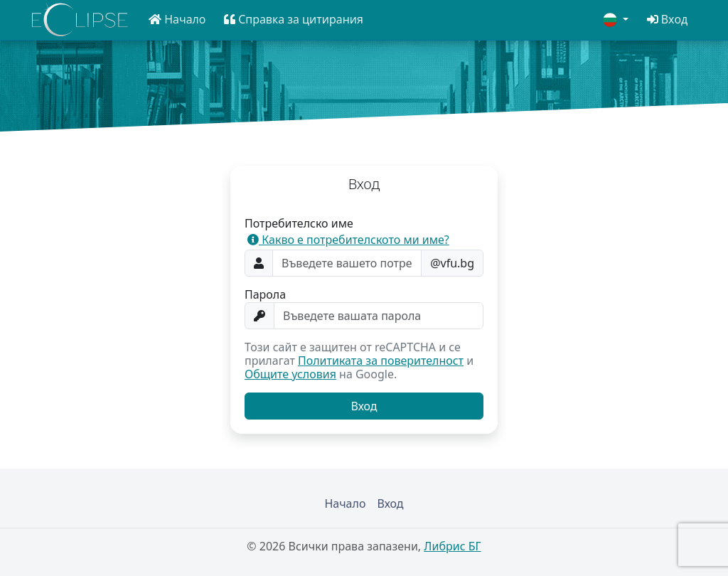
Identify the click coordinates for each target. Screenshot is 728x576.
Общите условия (290, 374)
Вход (390, 503)
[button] (177, 20)
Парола (265, 295)
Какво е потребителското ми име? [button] (348, 240)
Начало (345, 503)
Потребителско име (299, 224)
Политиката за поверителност (381, 361)
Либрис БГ (452, 546)
